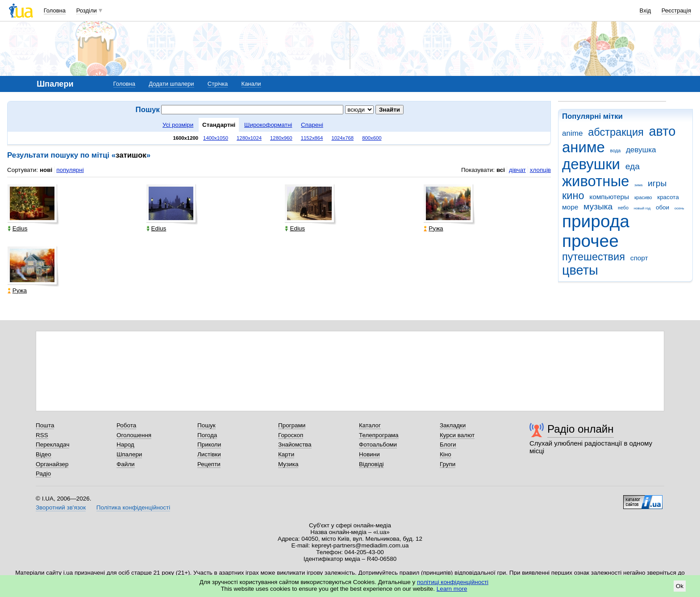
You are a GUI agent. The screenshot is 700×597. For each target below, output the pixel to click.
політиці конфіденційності (453, 582)
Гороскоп (291, 435)
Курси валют (457, 435)
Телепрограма (379, 435)
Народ (125, 445)
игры (657, 183)
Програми (292, 425)
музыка (598, 207)
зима (638, 185)
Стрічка (218, 84)
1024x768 (342, 138)
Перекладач (52, 445)
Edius (18, 228)
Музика (288, 464)
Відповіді (371, 464)
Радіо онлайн (581, 429)
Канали (251, 84)
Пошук (206, 425)
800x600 (372, 138)
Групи (448, 464)
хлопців (540, 170)
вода (616, 150)
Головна (55, 10)
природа (596, 221)
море (570, 207)
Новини (369, 454)
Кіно (446, 454)
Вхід (646, 10)
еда (633, 166)
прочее (590, 241)
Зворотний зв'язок (61, 507)
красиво (643, 197)
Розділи (87, 10)
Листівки (209, 454)
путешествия (594, 257)
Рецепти (209, 464)
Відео (44, 454)
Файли (126, 464)
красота (668, 197)
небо (623, 208)
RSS (42, 435)
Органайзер (52, 464)
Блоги (448, 445)
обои (662, 207)
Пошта (45, 425)
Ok (680, 586)
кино (573, 196)
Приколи (209, 445)
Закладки (453, 425)
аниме (583, 147)
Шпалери (129, 454)
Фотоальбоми (378, 445)
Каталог (370, 425)
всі (501, 170)
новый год (642, 208)
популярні (70, 170)
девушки (591, 164)
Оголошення (134, 435)
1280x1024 (249, 138)
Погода (207, 435)
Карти (286, 454)
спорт (639, 258)
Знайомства (295, 445)
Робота (126, 425)
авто (662, 131)
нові (46, 170)
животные (596, 181)
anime (572, 133)
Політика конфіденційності (133, 507)
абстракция (616, 132)
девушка (641, 150)
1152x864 (312, 138)
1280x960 (281, 138)
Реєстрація (676, 10)
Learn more (452, 589)
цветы (580, 270)
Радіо (43, 474)
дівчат (517, 170)
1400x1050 (216, 138)
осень (679, 208)
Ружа (433, 228)
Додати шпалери (171, 84)
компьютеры (609, 197)
